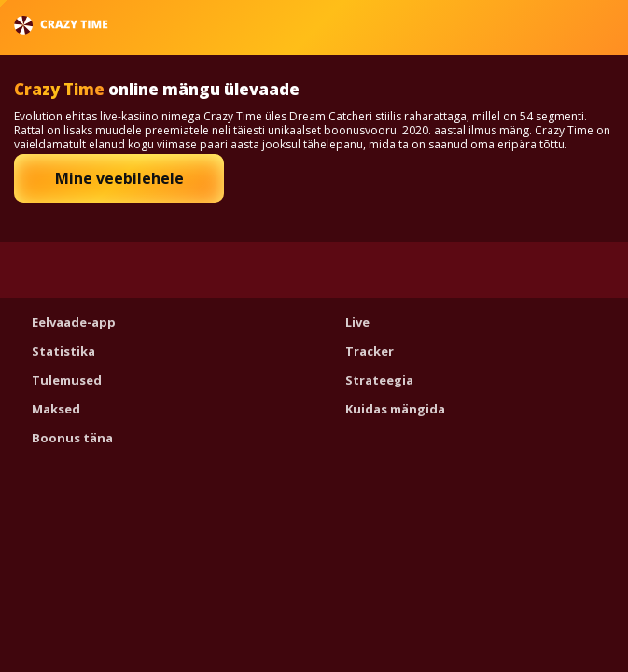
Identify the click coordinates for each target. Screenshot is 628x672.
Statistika (63, 351)
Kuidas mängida (395, 409)
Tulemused (67, 380)
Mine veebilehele (119, 178)
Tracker (370, 351)
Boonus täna (72, 438)
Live (357, 322)
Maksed (56, 409)
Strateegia (379, 380)
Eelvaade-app (74, 322)
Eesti (564, 25)
